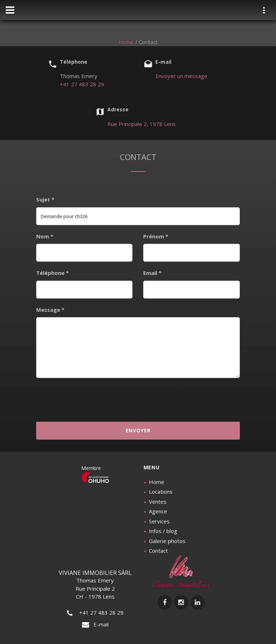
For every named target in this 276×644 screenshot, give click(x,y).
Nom (45, 236)
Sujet (45, 199)
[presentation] (138, 399)
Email (152, 273)
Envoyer (138, 430)
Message (50, 310)
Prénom (156, 236)
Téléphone (52, 273)
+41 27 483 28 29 (82, 84)
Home (126, 42)
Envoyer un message (181, 76)
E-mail (95, 624)
